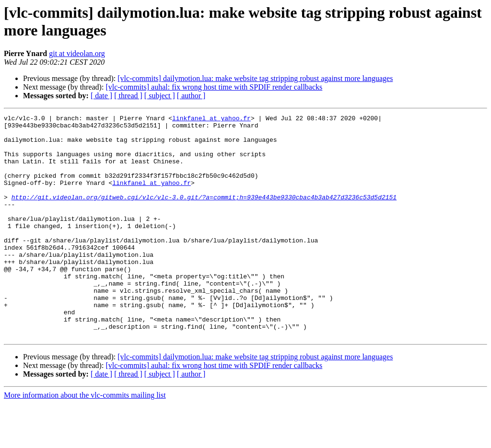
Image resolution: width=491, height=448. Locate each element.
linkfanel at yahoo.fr (211, 119)
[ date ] (101, 96)
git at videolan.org (77, 53)
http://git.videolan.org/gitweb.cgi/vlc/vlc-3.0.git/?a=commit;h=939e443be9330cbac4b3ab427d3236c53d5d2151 (204, 214)
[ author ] (191, 96)
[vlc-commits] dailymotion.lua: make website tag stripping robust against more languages (255, 78)
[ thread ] (128, 96)
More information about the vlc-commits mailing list (85, 440)
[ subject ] (160, 96)
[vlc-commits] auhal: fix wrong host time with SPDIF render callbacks (214, 87)
